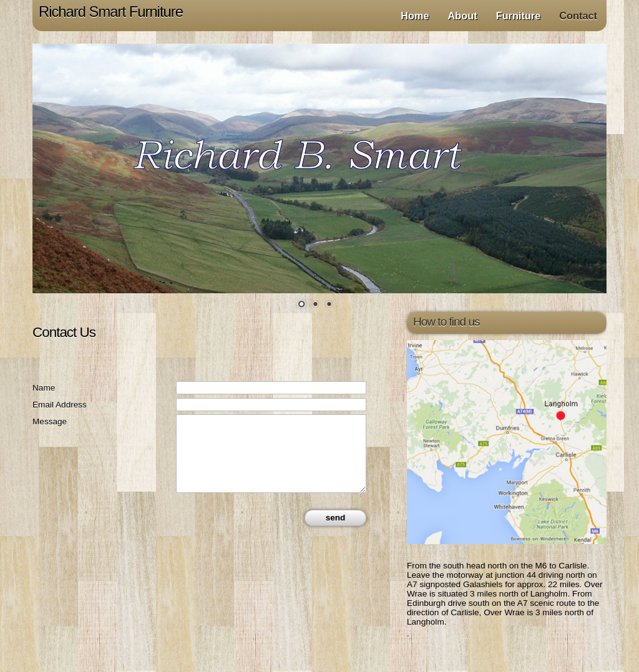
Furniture (519, 16)
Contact (578, 16)
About (463, 16)
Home (415, 16)
